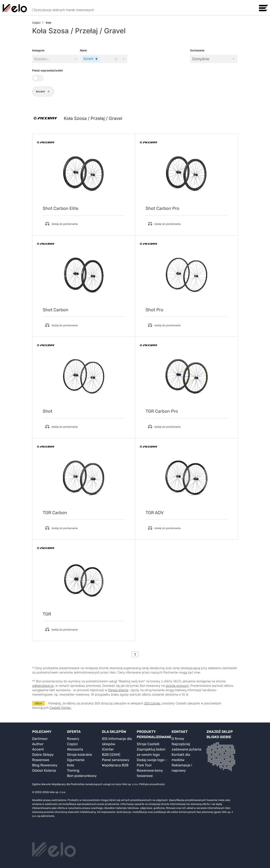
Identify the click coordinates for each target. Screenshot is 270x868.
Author (38, 744)
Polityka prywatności (152, 784)
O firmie (178, 739)
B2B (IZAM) (111, 755)
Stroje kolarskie (79, 755)
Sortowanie (197, 50)
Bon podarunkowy (82, 776)
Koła (70, 765)
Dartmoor (40, 739)
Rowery (73, 739)
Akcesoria (75, 749)
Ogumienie (76, 760)
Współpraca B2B (115, 765)
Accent (38, 749)
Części (72, 744)
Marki (83, 50)
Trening (73, 770)
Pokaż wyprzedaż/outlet (47, 75)
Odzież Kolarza (44, 770)
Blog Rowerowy (45, 765)
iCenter (108, 749)
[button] (96, 59)
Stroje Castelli (148, 744)
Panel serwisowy (116, 760)
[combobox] (100, 59)
